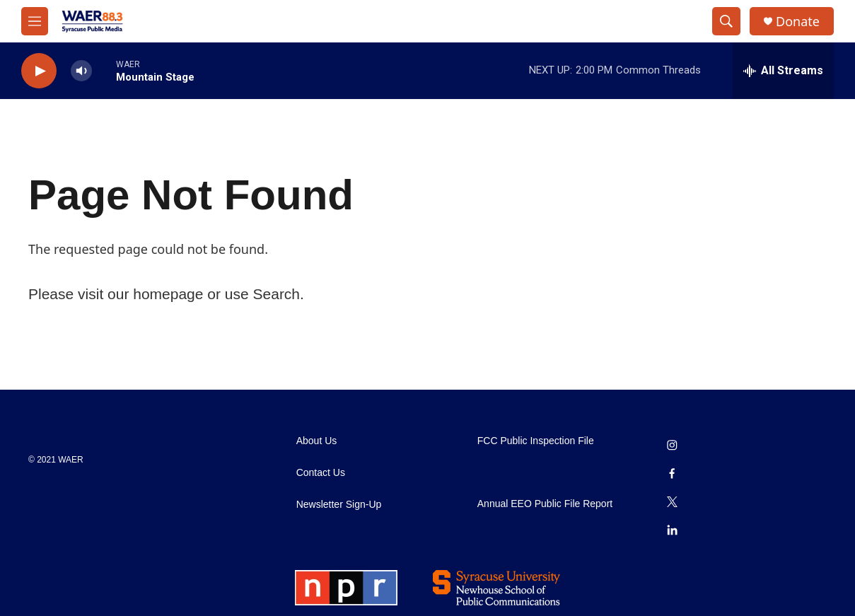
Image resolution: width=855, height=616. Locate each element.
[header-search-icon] (726, 21)
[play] (39, 71)
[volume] (81, 71)
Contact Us (321, 473)
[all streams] (783, 71)
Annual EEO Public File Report (545, 504)
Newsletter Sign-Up (339, 505)
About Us (317, 441)
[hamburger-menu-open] (35, 21)
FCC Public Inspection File (536, 441)
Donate (798, 22)
